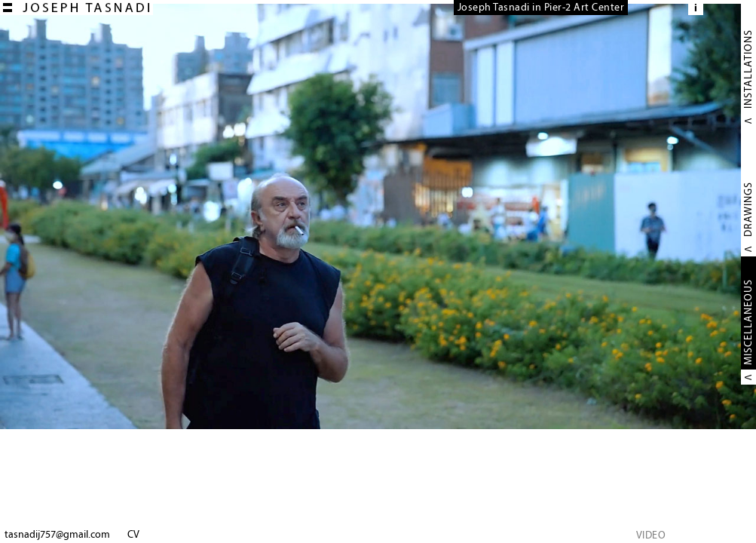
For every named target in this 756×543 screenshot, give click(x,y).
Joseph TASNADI (77, 8)
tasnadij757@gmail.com (57, 534)
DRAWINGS (748, 209)
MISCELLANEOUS (748, 322)
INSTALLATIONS (748, 69)
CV (133, 534)
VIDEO (651, 535)
